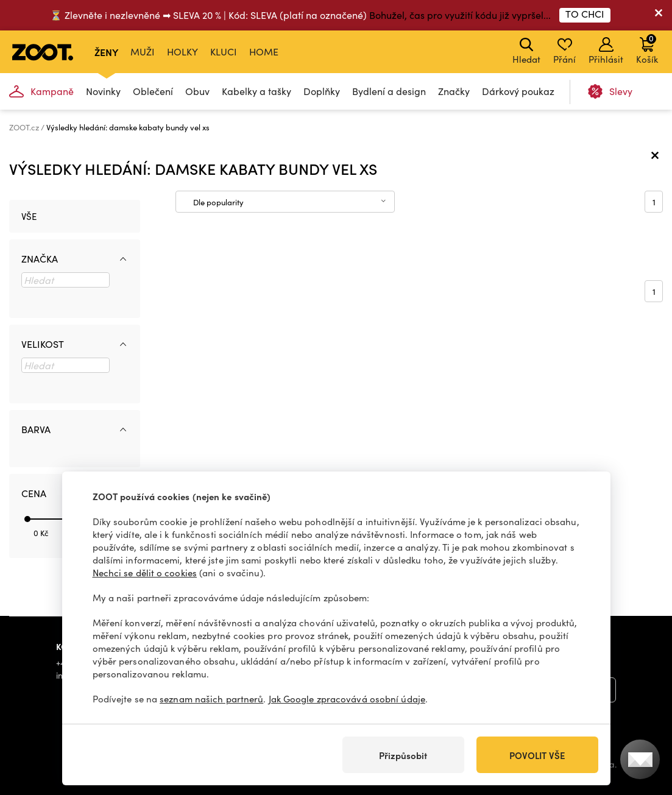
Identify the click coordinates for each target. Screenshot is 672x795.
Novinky (103, 91)
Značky (454, 91)
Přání (564, 51)
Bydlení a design (389, 91)
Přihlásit (606, 51)
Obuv (197, 91)
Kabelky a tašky (256, 91)
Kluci (224, 51)
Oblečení (153, 91)
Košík (647, 49)
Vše (29, 216)
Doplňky (322, 91)
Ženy (106, 52)
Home (264, 51)
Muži (143, 51)
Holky (182, 51)
